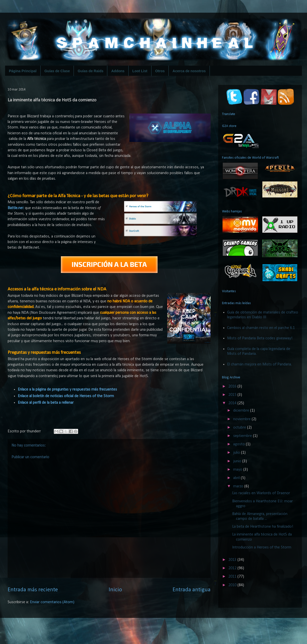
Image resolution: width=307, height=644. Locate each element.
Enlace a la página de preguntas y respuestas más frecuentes (67, 390)
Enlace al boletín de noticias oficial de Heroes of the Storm (66, 396)
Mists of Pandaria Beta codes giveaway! (260, 338)
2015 (233, 395)
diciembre (242, 411)
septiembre (243, 436)
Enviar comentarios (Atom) (52, 602)
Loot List (140, 71)
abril (237, 478)
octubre (240, 428)
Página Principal (23, 71)
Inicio (115, 590)
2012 (233, 568)
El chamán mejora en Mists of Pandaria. (259, 364)
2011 (233, 577)
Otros (160, 71)
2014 (233, 403)
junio (238, 461)
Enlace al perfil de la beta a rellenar (46, 403)
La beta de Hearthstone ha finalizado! (263, 527)
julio (237, 453)
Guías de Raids (90, 71)
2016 (233, 387)
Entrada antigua (192, 590)
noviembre (242, 419)
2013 (233, 560)
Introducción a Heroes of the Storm (262, 547)
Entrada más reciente (33, 590)
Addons (118, 71)
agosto (240, 444)
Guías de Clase (57, 71)
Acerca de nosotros (189, 71)
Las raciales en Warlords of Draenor (261, 493)
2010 (233, 585)
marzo (239, 486)
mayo (238, 470)
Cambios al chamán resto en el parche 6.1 (261, 328)
